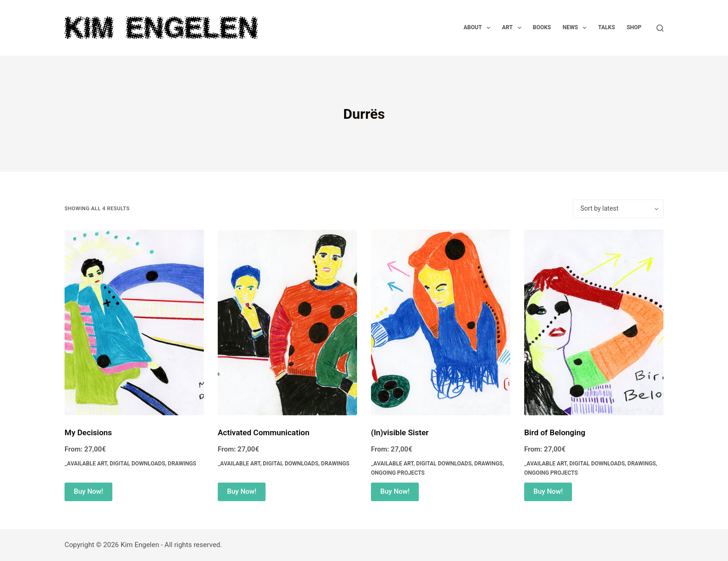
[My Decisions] (134, 322)
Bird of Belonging (555, 432)
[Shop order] (618, 209)
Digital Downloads (137, 464)
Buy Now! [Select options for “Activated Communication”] (242, 491)
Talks (606, 27)
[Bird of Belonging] (594, 322)
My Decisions (88, 432)
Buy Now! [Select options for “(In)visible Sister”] (395, 491)
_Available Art (86, 464)
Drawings (182, 464)
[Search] (660, 28)
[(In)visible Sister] (441, 322)
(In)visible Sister (400, 432)
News (577, 28)
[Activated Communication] (287, 322)
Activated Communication (263, 432)
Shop (634, 27)
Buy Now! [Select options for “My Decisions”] (88, 491)
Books (542, 27)
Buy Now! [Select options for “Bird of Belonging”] (548, 491)
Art (513, 28)
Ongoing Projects (398, 473)
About (479, 28)
